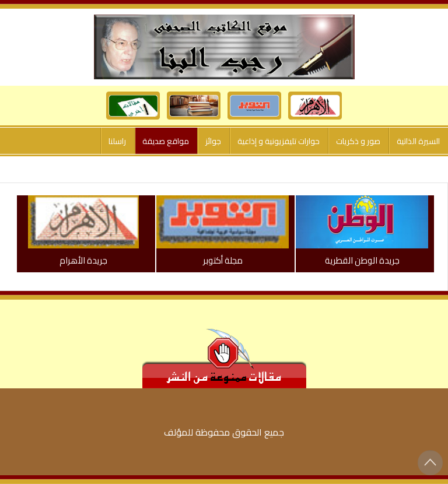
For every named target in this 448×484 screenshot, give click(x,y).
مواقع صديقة (166, 141)
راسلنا (117, 141)
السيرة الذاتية (418, 141)
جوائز (213, 141)
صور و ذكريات (358, 141)
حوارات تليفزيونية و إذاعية (279, 141)
